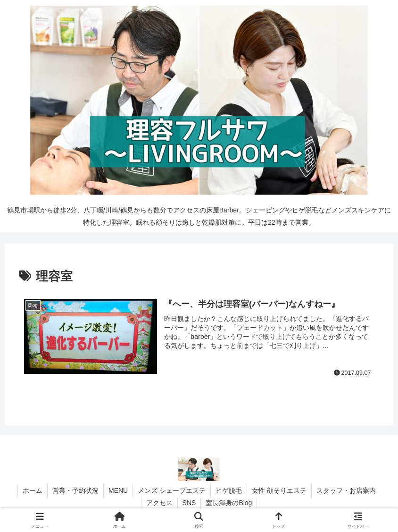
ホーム (33, 490)
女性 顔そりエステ (279, 490)
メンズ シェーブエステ (172, 490)
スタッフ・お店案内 (346, 490)
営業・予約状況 (75, 490)
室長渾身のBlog (229, 503)
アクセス (159, 503)
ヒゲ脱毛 (229, 490)
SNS (189, 503)
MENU (118, 490)
